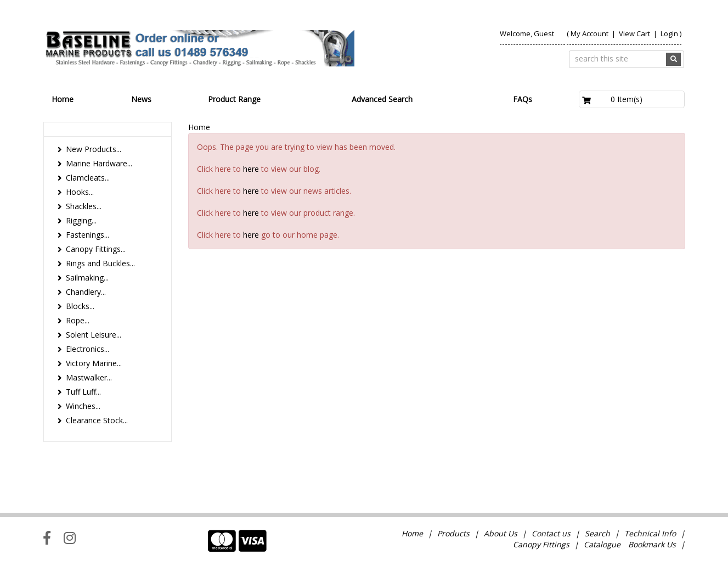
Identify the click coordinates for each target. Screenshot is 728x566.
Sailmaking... (87, 278)
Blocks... (80, 306)
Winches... (83, 406)
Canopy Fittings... (96, 249)
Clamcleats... (88, 178)
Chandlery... (86, 292)
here (251, 169)
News (141, 99)
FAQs (523, 99)
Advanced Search (382, 99)
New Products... (94, 149)
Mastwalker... (89, 377)
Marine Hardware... (99, 163)
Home (63, 99)
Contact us (551, 491)
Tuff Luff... (83, 392)
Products (453, 491)
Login (669, 33)
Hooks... (80, 192)
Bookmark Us (652, 502)
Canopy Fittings (541, 502)
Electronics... (88, 349)
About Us (501, 491)
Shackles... (84, 206)
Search (599, 491)
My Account (589, 33)
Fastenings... (88, 235)
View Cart (635, 33)
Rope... (78, 320)
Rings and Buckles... (100, 263)
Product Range (234, 99)
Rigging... (81, 220)
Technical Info (650, 491)
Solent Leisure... (94, 335)
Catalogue (602, 502)
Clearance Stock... (97, 420)
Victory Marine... (94, 363)
